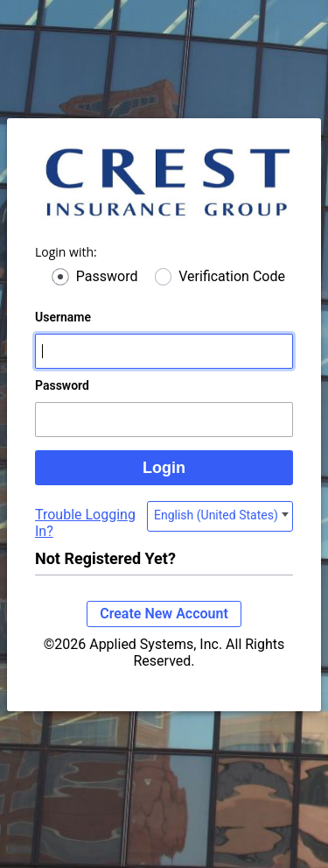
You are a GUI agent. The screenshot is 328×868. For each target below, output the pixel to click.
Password (107, 276)
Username (63, 317)
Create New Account (164, 614)
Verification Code (232, 276)
